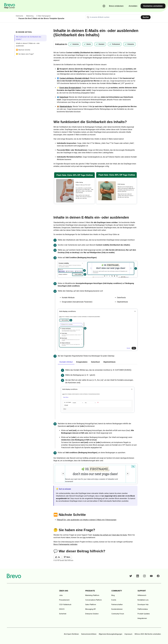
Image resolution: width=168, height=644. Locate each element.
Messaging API (90, 609)
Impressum (128, 634)
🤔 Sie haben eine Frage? (25, 54)
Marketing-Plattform (92, 595)
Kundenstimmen (117, 609)
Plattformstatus (143, 609)
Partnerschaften (117, 604)
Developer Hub (143, 604)
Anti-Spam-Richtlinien (71, 634)
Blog (113, 595)
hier (84, 538)
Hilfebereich (142, 595)
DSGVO (62, 609)
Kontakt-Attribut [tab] (66, 362)
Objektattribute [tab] (109, 362)
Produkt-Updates (144, 614)
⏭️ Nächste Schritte (23, 50)
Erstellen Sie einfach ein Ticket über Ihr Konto (110, 535)
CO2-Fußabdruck (65, 604)
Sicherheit (63, 614)
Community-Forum (118, 614)
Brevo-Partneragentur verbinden (65, 544)
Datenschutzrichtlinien (89, 634)
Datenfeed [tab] (95, 362)
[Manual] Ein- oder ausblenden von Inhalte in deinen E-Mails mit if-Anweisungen (87, 520)
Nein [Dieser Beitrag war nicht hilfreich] (68, 557)
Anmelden (133, 6)
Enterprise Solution (92, 614)
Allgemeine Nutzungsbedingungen (111, 634)
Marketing (30, 16)
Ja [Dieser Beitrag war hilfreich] (59, 557)
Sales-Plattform (91, 604)
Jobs (61, 595)
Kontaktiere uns (143, 600)
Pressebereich (64, 600)
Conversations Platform (93, 600)
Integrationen (142, 618)
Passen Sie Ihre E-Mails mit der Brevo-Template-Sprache (41, 18)
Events (114, 600)
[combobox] (119, 17)
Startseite (19, 16)
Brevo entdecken (116, 6)
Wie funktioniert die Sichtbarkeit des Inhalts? (29, 38)
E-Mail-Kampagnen (44, 16)
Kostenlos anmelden (153, 6)
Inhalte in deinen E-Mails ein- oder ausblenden (28, 45)
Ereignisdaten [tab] (82, 362)
